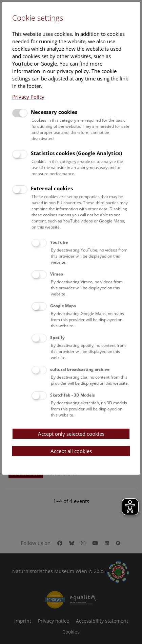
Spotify (57, 338)
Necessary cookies (54, 112)
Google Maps (63, 306)
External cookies (52, 188)
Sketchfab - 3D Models (73, 395)
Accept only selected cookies (71, 434)
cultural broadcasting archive (80, 369)
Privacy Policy (28, 97)
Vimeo (57, 274)
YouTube (59, 242)
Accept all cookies (71, 451)
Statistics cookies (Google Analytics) (76, 153)
